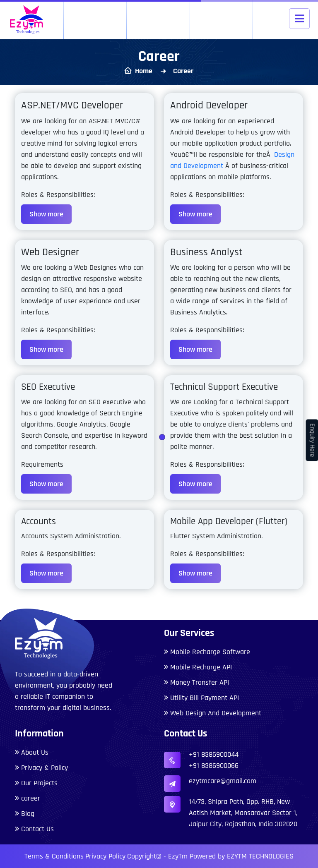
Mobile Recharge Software (210, 652)
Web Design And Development (216, 713)
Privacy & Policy (45, 768)
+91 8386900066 (214, 766)
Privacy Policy (105, 856)
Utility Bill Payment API (205, 698)
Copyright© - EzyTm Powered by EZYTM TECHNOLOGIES (210, 856)
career (31, 798)
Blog (28, 814)
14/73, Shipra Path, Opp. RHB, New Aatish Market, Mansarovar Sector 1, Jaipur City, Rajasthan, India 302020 (243, 813)
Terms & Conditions (54, 856)
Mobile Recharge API (201, 667)
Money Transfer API (200, 682)
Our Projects (39, 783)
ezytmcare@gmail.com (223, 781)
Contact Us (37, 829)
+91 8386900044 (214, 754)
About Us (35, 752)
